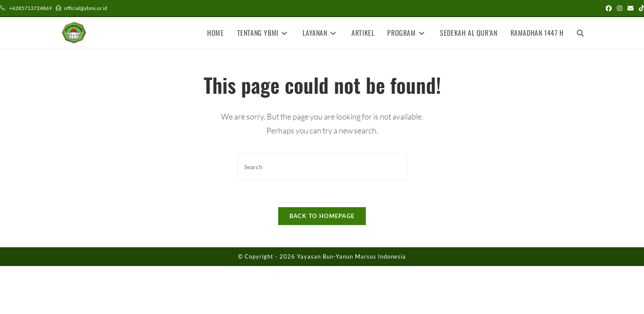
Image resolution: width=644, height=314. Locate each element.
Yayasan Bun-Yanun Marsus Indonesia (351, 256)
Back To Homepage (322, 216)
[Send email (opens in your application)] (630, 8)
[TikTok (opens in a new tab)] (640, 8)
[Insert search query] (322, 167)
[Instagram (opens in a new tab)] (620, 8)
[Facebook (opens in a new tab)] (609, 8)
